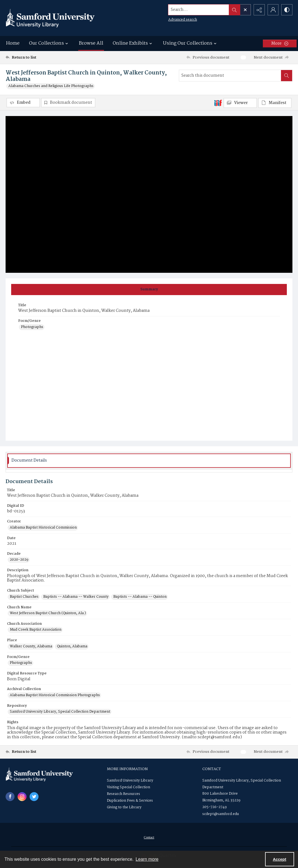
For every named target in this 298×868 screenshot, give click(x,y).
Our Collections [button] (49, 43)
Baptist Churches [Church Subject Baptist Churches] (24, 597)
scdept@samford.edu (221, 814)
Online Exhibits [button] (133, 43)
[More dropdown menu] (280, 44)
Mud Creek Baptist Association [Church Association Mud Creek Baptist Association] (36, 630)
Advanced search (182, 20)
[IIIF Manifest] (275, 103)
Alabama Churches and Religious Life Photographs (51, 86)
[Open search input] (245, 10)
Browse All (91, 43)
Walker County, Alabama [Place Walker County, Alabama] (31, 647)
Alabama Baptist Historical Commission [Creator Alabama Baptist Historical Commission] (43, 528)
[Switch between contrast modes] (287, 10)
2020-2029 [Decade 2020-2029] (19, 560)
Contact (149, 837)
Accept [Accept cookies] (280, 859)
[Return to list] (45, 57)
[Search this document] (230, 76)
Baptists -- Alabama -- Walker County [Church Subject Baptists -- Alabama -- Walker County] (76, 597)
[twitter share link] (34, 797)
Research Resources (123, 794)
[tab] (149, 290)
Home (13, 43)
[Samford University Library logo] (50, 18)
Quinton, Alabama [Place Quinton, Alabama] (72, 647)
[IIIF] (218, 103)
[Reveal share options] (259, 10)
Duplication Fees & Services (130, 801)
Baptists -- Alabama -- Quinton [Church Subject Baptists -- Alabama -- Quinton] (140, 597)
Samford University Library (130, 781)
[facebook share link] (10, 797)
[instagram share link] (22, 797)
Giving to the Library (124, 807)
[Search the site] (198, 10)
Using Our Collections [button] (190, 43)
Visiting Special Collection (128, 787)
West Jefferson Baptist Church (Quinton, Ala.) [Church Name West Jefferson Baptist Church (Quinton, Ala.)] (48, 613)
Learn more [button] (147, 859)
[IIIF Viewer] (240, 103)
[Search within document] (287, 76)
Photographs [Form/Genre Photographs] (32, 327)
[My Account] (273, 10)
